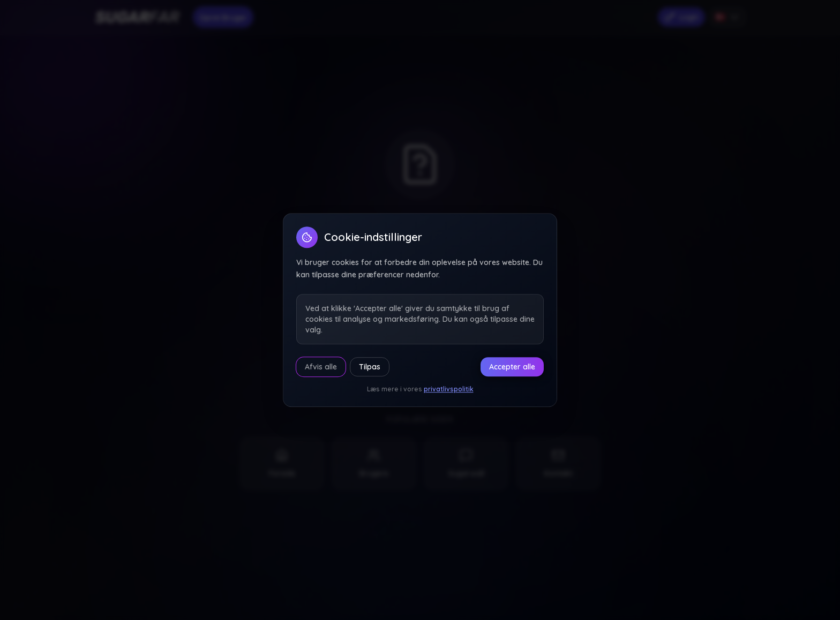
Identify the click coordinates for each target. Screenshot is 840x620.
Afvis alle (321, 367)
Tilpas (370, 367)
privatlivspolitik (449, 389)
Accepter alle (512, 367)
